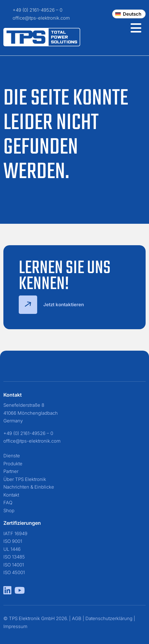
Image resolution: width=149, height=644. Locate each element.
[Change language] (129, 14)
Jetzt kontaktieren (51, 305)
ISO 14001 (14, 565)
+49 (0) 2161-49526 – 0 (37, 10)
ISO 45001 (14, 572)
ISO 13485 (14, 557)
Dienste (12, 456)
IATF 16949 (15, 533)
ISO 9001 (13, 541)
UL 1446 (12, 549)
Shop (9, 511)
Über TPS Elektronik (25, 479)
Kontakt (11, 495)
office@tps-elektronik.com (41, 18)
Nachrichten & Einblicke (29, 487)
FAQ (8, 503)
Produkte (13, 464)
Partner (11, 471)
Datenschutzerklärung (109, 618)
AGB (77, 618)
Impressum (15, 626)
